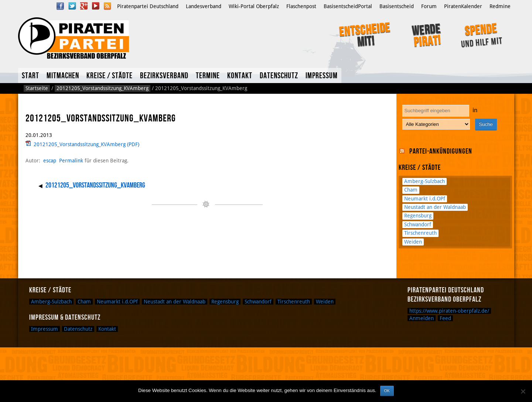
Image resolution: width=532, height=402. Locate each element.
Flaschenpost (301, 6)
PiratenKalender (463, 6)
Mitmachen (63, 76)
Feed (445, 318)
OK (387, 391)
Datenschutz (279, 76)
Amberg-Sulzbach (424, 181)
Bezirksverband (164, 76)
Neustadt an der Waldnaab (435, 207)
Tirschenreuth (420, 233)
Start (30, 76)
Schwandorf (418, 224)
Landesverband (204, 6)
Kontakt (240, 76)
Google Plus (84, 6)
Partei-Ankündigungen (441, 151)
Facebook (60, 6)
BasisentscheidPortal (348, 6)
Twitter (72, 6)
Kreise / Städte (110, 76)
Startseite (37, 88)
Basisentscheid (397, 6)
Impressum (322, 76)
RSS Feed (108, 6)
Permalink (71, 161)
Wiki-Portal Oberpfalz (254, 6)
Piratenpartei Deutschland (148, 6)
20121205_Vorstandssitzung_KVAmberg (103, 88)
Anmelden (422, 318)
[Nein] (523, 391)
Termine (208, 76)
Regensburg (418, 216)
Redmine (500, 6)
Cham (411, 190)
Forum (429, 6)
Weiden (413, 242)
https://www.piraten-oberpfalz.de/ (449, 311)
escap (50, 161)
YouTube (96, 6)
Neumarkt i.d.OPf (425, 199)
